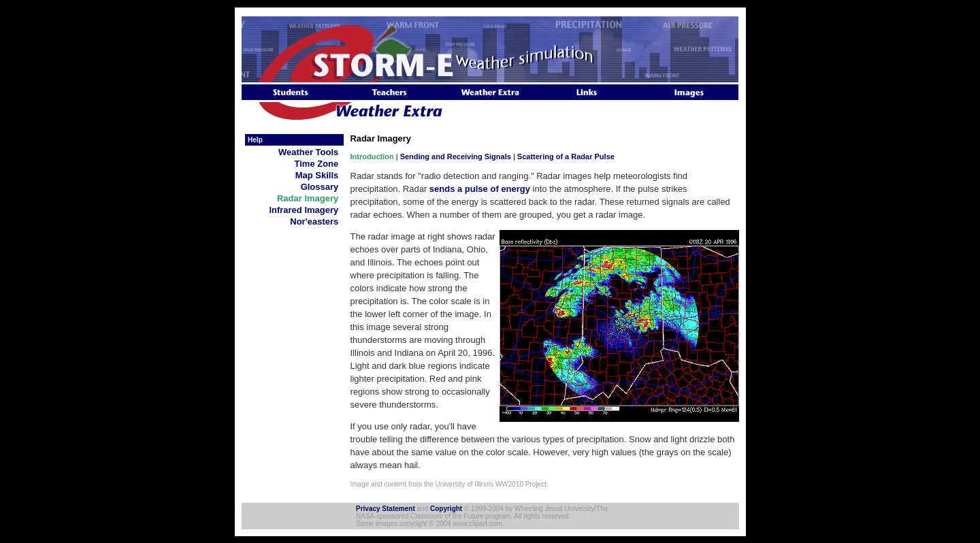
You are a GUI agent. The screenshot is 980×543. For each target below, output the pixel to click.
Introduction (372, 157)
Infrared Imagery (306, 210)
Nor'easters (316, 221)
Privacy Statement (386, 509)
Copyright (446, 509)
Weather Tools (311, 152)
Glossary (322, 187)
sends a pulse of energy (480, 189)
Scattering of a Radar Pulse (566, 157)
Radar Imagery (310, 198)
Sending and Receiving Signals (456, 157)
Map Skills (320, 175)
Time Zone (319, 164)
